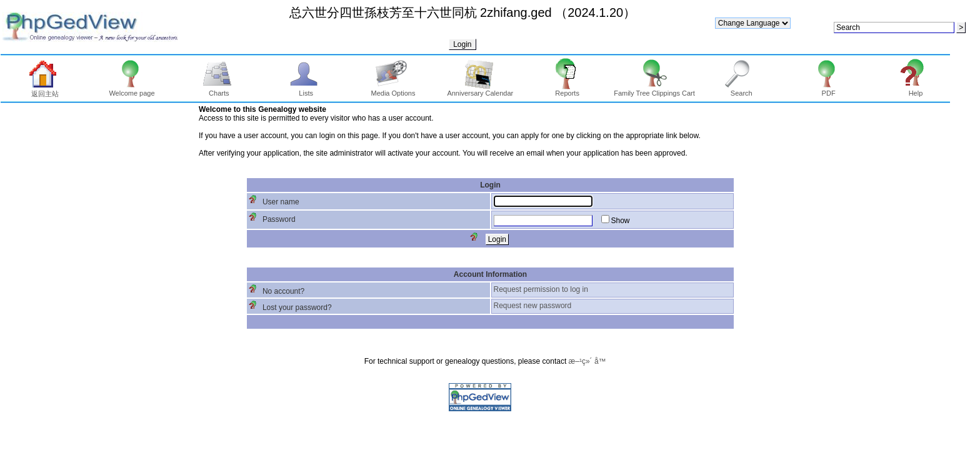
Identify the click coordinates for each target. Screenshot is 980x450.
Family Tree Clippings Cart (654, 90)
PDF (828, 90)
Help (916, 90)
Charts (219, 90)
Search (742, 90)
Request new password (533, 306)
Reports (567, 90)
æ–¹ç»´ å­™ (587, 361)
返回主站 (45, 90)
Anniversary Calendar (480, 90)
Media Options (393, 90)
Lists (306, 90)
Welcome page (132, 90)
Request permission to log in (541, 289)
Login (462, 44)
